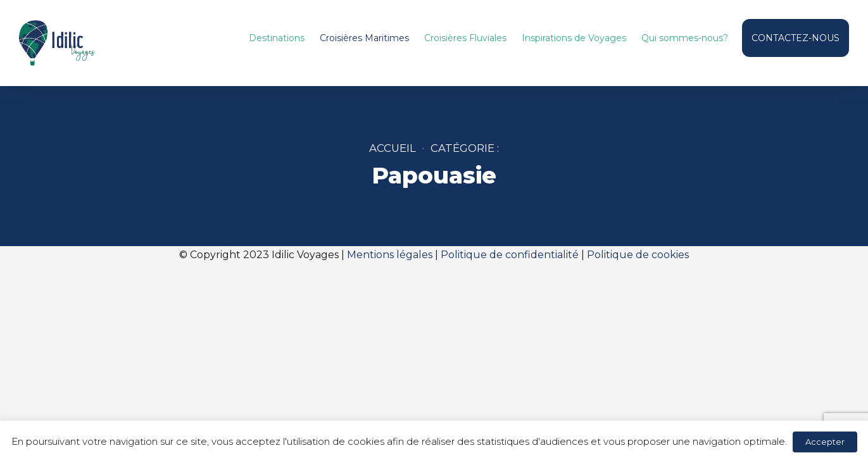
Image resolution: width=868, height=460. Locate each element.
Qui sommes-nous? (685, 38)
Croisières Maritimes (364, 38)
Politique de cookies (638, 255)
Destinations (277, 38)
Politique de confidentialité (510, 255)
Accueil (393, 148)
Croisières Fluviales (465, 38)
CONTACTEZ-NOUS (796, 38)
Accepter (825, 442)
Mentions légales (390, 255)
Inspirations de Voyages (574, 38)
